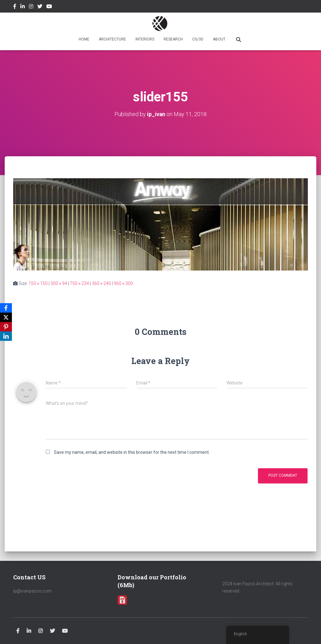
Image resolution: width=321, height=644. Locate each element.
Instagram (31, 7)
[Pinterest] (6, 327)
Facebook (15, 7)
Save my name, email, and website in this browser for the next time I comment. (132, 452)
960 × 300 (123, 283)
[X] (6, 317)
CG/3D (198, 39)
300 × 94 (59, 283)
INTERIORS (145, 39)
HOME (84, 39)
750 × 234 (79, 283)
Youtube (49, 7)
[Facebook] (6, 308)
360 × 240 (101, 283)
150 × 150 (38, 283)
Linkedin (23, 7)
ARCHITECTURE (112, 39)
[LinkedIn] (6, 336)
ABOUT (219, 39)
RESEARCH (173, 39)
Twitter (40, 7)
